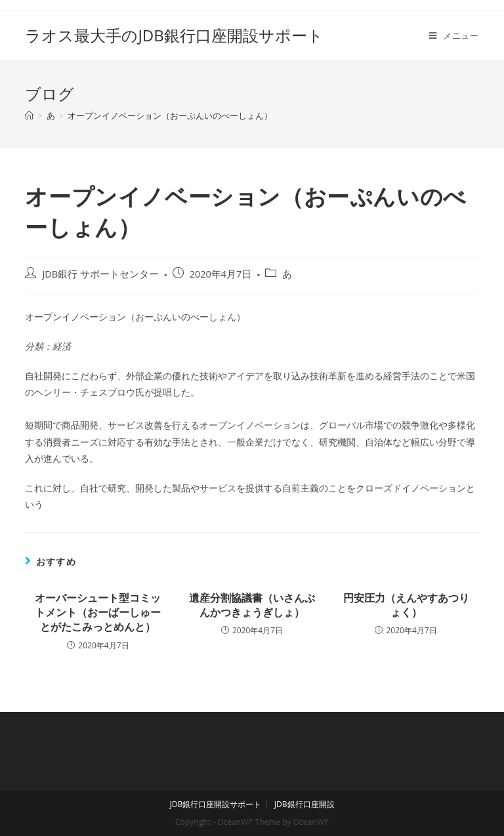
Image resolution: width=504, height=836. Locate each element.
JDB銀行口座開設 (304, 804)
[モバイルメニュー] (454, 35)
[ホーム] (29, 115)
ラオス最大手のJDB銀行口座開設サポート (174, 35)
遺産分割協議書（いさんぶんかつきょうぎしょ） (252, 605)
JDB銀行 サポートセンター (100, 274)
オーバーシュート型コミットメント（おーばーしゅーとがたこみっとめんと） (98, 613)
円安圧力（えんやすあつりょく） (406, 605)
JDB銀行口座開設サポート (215, 804)
